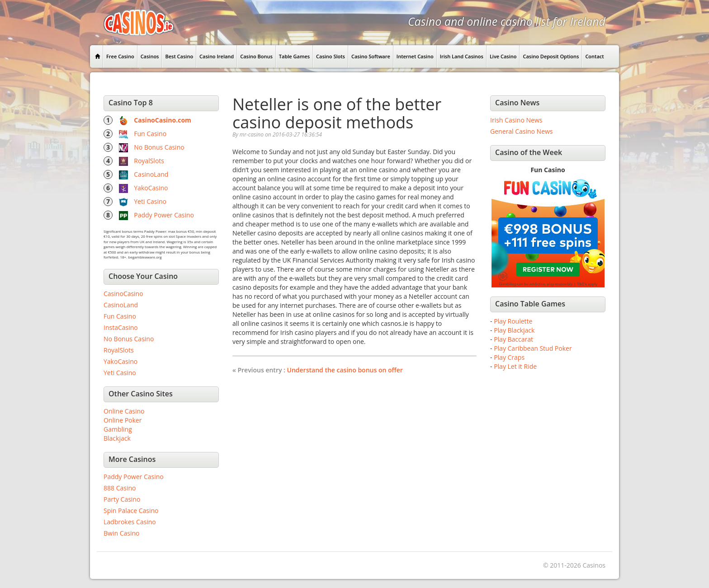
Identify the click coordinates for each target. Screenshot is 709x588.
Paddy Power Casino (164, 215)
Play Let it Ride (515, 366)
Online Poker (123, 420)
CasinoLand (151, 174)
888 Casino (120, 488)
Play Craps (509, 357)
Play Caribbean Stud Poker (533, 348)
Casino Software (371, 56)
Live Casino (503, 56)
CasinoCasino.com (163, 120)
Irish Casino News (516, 120)
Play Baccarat (513, 339)
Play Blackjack (514, 330)
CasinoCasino (123, 294)
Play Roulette (513, 321)
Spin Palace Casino (131, 510)
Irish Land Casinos (462, 56)
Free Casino (120, 56)
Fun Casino (150, 134)
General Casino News (522, 131)
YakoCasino (151, 188)
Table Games (294, 56)
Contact (594, 56)
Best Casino (179, 56)
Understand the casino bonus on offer (345, 370)
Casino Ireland (217, 56)
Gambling (118, 429)
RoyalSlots (149, 161)
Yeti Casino (150, 201)
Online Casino (124, 411)
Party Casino (122, 499)
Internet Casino (415, 56)
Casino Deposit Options (551, 56)
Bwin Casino (121, 533)
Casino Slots (331, 56)
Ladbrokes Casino (130, 522)
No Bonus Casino (159, 147)
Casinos (150, 56)
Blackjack (117, 438)
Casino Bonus (256, 56)
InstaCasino (121, 327)
